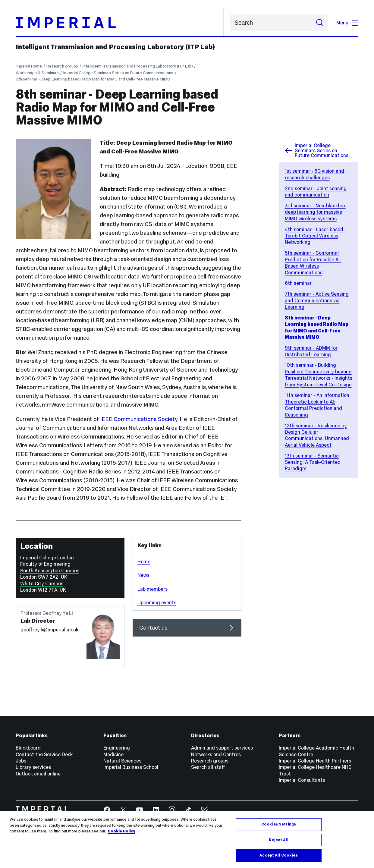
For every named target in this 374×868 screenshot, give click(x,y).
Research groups (62, 66)
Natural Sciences (122, 761)
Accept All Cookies (278, 855)
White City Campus (42, 583)
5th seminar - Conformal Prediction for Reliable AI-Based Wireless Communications (313, 263)
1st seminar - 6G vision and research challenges (314, 174)
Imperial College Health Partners (315, 761)
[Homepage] (120, 23)
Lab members (152, 589)
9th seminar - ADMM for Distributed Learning (311, 351)
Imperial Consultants (302, 780)
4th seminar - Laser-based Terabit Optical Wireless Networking (314, 236)
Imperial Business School (131, 767)
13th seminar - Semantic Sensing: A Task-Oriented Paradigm (313, 462)
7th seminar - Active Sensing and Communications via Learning (317, 300)
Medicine (113, 754)
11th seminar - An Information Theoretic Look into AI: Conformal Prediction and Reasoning (317, 405)
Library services (33, 767)
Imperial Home (29, 66)
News (143, 575)
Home (144, 561)
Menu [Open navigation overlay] (347, 23)
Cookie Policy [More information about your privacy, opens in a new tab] (121, 831)
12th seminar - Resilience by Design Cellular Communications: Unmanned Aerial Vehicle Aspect (317, 435)
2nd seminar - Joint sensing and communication (316, 192)
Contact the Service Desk (44, 754)
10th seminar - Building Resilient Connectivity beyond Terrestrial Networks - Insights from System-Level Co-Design (319, 375)
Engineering (117, 748)
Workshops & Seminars (37, 73)
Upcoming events (157, 602)
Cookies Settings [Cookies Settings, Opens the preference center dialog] (279, 824)
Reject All (278, 840)
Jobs (21, 761)
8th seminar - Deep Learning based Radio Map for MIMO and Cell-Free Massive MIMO (93, 79)
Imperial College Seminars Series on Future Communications (118, 73)
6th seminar (298, 283)
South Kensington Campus (50, 571)
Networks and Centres (216, 754)
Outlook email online (38, 774)
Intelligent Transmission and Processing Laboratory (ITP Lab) (115, 47)
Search (230, 23)
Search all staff (208, 767)
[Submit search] (320, 23)
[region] (187, 839)
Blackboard (28, 748)
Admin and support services (222, 748)
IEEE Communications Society (139, 419)
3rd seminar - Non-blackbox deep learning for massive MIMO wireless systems (315, 212)
